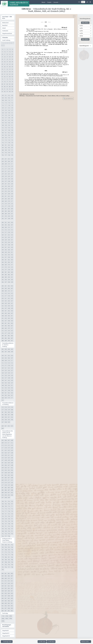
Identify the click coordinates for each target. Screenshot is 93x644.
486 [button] (9, 338)
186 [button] (9, 148)
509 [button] (6, 360)
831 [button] (12, 591)
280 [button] (3, 209)
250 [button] (9, 189)
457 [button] (6, 321)
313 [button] (6, 230)
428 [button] (3, 303)
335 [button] (12, 242)
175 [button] (12, 140)
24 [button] (12, 54)
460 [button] (3, 323)
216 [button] (3, 169)
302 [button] (9, 222)
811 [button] (12, 578)
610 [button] (6, 443)
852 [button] (3, 606)
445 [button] (6, 313)
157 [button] (6, 130)
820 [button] (3, 586)
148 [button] (3, 125)
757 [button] (6, 536)
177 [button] (6, 143)
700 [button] (3, 501)
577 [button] (3, 410)
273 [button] (6, 204)
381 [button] (6, 272)
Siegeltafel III (6, 636)
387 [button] (12, 275)
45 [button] (2, 67)
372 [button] (3, 267)
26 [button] (5, 57)
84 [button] (12, 84)
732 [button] (3, 521)
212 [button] (3, 166)
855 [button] (12, 606)
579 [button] (9, 410)
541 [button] (6, 380)
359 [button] (12, 257)
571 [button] (12, 398)
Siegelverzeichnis (7, 33)
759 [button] (3, 545)
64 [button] (12, 74)
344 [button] (3, 250)
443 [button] (12, 311)
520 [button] (3, 368)
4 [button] (8, 43)
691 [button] (9, 493)
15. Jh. (81, 33)
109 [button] (6, 100)
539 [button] (12, 378)
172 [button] (3, 140)
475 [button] (12, 331)
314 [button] (9, 230)
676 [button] (12, 483)
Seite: (80, 2)
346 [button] (9, 250)
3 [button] (6, 43)
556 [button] (3, 390)
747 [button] (12, 529)
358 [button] (9, 257)
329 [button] (6, 240)
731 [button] (12, 519)
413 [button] (6, 293)
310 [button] (9, 227)
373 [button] (6, 267)
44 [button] (12, 64)
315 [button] (12, 230)
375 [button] (12, 267)
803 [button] (12, 573)
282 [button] (9, 209)
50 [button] (2, 69)
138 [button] (9, 118)
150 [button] (9, 125)
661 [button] (3, 475)
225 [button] (6, 174)
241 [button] (6, 184)
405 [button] (6, 288)
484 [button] (3, 338)
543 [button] (12, 380)
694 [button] (6, 495)
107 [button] (12, 98)
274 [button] (9, 204)
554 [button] (9, 388)
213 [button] (6, 166)
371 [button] (12, 265)
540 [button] (3, 380)
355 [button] (12, 255)
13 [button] (10, 49)
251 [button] (12, 189)
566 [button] (9, 395)
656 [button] (12, 470)
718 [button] (9, 511)
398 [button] (9, 282)
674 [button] (6, 483)
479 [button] (12, 333)
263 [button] (12, 196)
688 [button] (12, 490)
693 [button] (3, 495)
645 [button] (3, 465)
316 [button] (3, 232)
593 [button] (3, 420)
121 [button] (6, 108)
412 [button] (3, 293)
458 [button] (9, 321)
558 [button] (9, 390)
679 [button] (9, 485)
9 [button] (4, 45)
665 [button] (3, 478)
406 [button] (9, 288)
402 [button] (9, 286)
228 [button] (3, 176)
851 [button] (12, 603)
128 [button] (3, 113)
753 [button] (6, 534)
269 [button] (6, 201)
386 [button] (9, 275)
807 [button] (12, 576)
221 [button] (6, 171)
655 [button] (9, 470)
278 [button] (9, 206)
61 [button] (5, 74)
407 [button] (12, 288)
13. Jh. (81, 28)
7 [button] (13, 43)
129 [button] (6, 113)
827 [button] (12, 588)
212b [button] (3, 616)
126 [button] (9, 110)
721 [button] (6, 514)
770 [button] (12, 550)
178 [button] (9, 143)
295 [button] (12, 216)
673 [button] (3, 483)
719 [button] (12, 511)
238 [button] (9, 181)
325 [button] (6, 237)
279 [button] (12, 206)
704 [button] (3, 504)
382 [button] (9, 272)
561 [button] (6, 393)
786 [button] (12, 560)
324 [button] (3, 237)
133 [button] (6, 115)
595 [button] (9, 420)
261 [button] (6, 196)
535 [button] (12, 375)
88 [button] (10, 87)
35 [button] (2, 62)
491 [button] (12, 341)
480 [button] (3, 336)
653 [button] (3, 470)
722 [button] (9, 514)
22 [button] (7, 54)
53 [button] (10, 69)
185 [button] (6, 148)
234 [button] (9, 179)
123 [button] (12, 108)
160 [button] (3, 133)
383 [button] (12, 272)
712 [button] (3, 509)
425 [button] (6, 301)
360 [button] (3, 260)
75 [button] (2, 82)
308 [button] (3, 227)
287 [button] (12, 211)
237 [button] (6, 181)
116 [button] (3, 105)
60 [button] (2, 74)
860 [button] (3, 611)
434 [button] (9, 306)
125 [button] (6, 110)
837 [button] (6, 596)
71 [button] (5, 79)
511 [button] (12, 360)
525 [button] (6, 370)
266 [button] (9, 199)
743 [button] (12, 526)
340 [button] (3, 247)
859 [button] (12, 608)
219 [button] (12, 169)
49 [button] (12, 67)
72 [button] (7, 79)
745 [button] (6, 529)
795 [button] (3, 567)
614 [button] (6, 445)
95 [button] (2, 92)
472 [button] (3, 331)
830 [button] (9, 591)
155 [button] (12, 128)
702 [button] (9, 501)
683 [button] (9, 488)
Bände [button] (44, 2)
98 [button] (10, 92)
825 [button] (6, 588)
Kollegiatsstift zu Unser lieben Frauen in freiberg (7, 540)
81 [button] (5, 84)
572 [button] (3, 400)
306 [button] (9, 225)
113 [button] (6, 103)
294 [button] (9, 216)
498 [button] (9, 352)
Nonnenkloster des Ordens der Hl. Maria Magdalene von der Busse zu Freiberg (8, 434)
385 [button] (6, 275)
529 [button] (6, 373)
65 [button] (2, 77)
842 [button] (9, 598)
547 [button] (12, 383)
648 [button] (12, 465)
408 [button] (3, 291)
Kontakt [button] (56, 2)
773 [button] (9, 552)
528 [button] (3, 373)
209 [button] (6, 164)
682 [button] (6, 488)
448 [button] (3, 316)
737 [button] (6, 524)
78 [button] (10, 82)
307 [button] (12, 225)
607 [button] (9, 440)
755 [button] (12, 534)
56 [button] (5, 72)
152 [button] (3, 128)
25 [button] (2, 57)
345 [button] (6, 250)
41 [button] (5, 64)
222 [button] (9, 171)
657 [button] (3, 473)
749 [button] (6, 531)
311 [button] (12, 227)
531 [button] (12, 373)
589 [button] (3, 417)
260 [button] (3, 196)
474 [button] (9, 331)
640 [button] (12, 460)
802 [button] (9, 573)
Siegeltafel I (6, 631)
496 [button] (3, 352)
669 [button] (3, 480)
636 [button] (12, 458)
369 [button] (6, 265)
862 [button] (9, 611)
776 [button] (6, 555)
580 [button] (12, 410)
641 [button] (3, 463)
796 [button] (6, 567)
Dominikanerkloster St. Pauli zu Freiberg (8, 345)
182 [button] (9, 145)
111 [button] (12, 100)
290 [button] (9, 214)
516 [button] (3, 365)
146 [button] (9, 123)
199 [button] (12, 155)
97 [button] (7, 92)
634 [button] (6, 458)
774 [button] (12, 552)
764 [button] (6, 547)
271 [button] (12, 201)
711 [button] (12, 506)
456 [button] (3, 321)
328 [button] (3, 240)
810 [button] (9, 578)
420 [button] (3, 298)
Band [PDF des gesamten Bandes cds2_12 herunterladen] (51, 642)
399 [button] (12, 282)
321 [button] (6, 235)
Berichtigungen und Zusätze (7, 626)
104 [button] (3, 98)
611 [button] (9, 443)
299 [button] (12, 219)
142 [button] (9, 120)
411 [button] (12, 291)
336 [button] (3, 245)
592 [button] (12, 417)
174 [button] (9, 140)
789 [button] (9, 562)
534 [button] (9, 375)
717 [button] (6, 511)
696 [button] (12, 495)
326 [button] (9, 237)
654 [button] (6, 470)
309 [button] (6, 227)
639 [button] (9, 460)
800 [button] (3, 573)
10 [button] (2, 49)
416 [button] (3, 296)
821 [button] (6, 586)
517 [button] (6, 365)
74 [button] (12, 79)
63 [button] (10, 74)
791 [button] (3, 565)
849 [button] (6, 603)
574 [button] (6, 407)
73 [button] (10, 79)
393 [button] (6, 280)
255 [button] (12, 191)
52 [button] (7, 69)
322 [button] (9, 235)
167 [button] (12, 135)
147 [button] (12, 123)
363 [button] (12, 260)
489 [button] (6, 341)
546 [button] (9, 383)
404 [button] (3, 288)
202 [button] (9, 159)
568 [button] (3, 398)
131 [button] (12, 113)
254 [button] (9, 191)
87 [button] (7, 87)
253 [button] (6, 191)
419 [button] (12, 296)
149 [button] (6, 125)
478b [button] (11, 618)
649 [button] (3, 468)
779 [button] (3, 557)
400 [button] (3, 286)
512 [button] (3, 363)
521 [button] (6, 368)
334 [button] (9, 242)
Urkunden (5, 38)
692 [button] (12, 493)
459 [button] (12, 321)
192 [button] (3, 153)
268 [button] (3, 201)
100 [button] (3, 95)
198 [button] (9, 155)
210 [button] (9, 164)
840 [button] (3, 598)
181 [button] (6, 145)
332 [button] (3, 242)
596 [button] (12, 420)
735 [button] (12, 521)
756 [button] (3, 536)
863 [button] (12, 611)
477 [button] (6, 333)
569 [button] (6, 398)
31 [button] (5, 59)
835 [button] (12, 593)
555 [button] (12, 388)
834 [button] (9, 593)
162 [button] (9, 133)
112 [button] (3, 103)
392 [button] (3, 280)
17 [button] (7, 52)
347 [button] (12, 250)
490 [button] (9, 341)
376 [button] (3, 270)
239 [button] (12, 181)
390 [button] (9, 277)
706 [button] (9, 504)
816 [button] (3, 583)
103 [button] (12, 95)
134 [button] (9, 115)
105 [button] (6, 98)
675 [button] (9, 483)
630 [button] (6, 455)
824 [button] (3, 588)
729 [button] (6, 519)
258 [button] (9, 194)
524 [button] (3, 370)
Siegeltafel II (6, 633)
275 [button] (12, 204)
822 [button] (9, 586)
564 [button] (3, 395)
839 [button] (12, 596)
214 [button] (9, 166)
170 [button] (9, 138)
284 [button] (3, 211)
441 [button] (6, 311)
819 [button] (12, 583)
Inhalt (4, 28)
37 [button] (7, 62)
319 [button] (12, 232)
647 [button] (9, 465)
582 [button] (6, 412)
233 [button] (6, 179)
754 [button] (9, 534)
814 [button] (9, 581)
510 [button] (9, 360)
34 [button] (12, 59)
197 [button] (6, 155)
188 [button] (3, 150)
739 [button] (12, 524)
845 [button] (6, 601)
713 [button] (6, 509)
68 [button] (10, 77)
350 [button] (9, 252)
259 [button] (12, 194)
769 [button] (9, 550)
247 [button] (12, 186)
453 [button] (6, 318)
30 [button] (2, 59)
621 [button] (3, 450)
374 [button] (9, 267)
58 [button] (10, 72)
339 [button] (12, 245)
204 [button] (3, 161)
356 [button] (3, 257)
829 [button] (6, 591)
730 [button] (9, 519)
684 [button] (12, 488)
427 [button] (12, 301)
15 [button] (2, 52)
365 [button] (6, 262)
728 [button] (3, 519)
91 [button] (5, 89)
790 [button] (12, 562)
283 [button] (12, 209)
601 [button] (6, 426)
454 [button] (9, 318)
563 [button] (12, 393)
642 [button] (6, 463)
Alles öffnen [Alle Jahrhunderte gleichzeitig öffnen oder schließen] (85, 23)
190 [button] (9, 150)
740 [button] (3, 526)
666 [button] (6, 478)
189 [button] (6, 150)
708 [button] (3, 506)
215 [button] (12, 166)
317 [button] (6, 232)
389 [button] (6, 277)
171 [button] (12, 138)
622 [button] (6, 450)
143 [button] (12, 120)
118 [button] (9, 105)
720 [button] (3, 514)
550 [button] (9, 385)
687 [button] (9, 490)
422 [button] (9, 298)
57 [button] (7, 72)
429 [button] (6, 303)
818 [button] (9, 583)
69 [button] (12, 77)
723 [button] (12, 514)
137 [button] (6, 118)
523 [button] (12, 368)
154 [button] (9, 128)
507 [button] (12, 358)
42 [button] (7, 64)
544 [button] (3, 383)
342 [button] (9, 247)
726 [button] (9, 516)
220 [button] (3, 171)
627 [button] (9, 453)
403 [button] (12, 286)
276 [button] (3, 206)
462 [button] (9, 323)
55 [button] (2, 72)
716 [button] (3, 511)
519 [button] (12, 365)
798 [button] (12, 567)
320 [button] (3, 235)
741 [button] (6, 526)
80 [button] (2, 84)
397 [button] (6, 282)
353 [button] (6, 255)
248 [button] (3, 189)
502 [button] (9, 356)
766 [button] (12, 547)
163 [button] (12, 133)
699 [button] (9, 498)
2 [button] (4, 43)
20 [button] (2, 54)
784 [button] (6, 560)
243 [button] (12, 184)
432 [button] (3, 306)
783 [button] (3, 560)
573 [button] (3, 407)
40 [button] (2, 64)
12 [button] (7, 49)
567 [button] (12, 395)
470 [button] (9, 328)
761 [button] (9, 545)
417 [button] (6, 296)
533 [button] (6, 375)
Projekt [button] (49, 2)
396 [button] (3, 282)
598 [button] (6, 422)
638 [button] (6, 460)
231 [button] (12, 176)
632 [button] (12, 455)
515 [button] (12, 363)
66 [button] (5, 77)
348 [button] (3, 252)
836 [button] (3, 596)
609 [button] (3, 443)
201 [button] (6, 159)
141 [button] (6, 120)
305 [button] (6, 225)
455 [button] (12, 318)
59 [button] (12, 72)
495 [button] (12, 349)
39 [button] (12, 62)
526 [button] (9, 370)
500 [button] (3, 356)
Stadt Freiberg (6, 40)
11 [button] (5, 49)
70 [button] (2, 79)
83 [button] (10, 84)
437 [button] (6, 308)
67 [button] (7, 77)
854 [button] (9, 606)
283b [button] (11, 616)
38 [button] (10, 62)
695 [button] (9, 495)
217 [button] (6, 169)
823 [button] (12, 586)
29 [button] (12, 57)
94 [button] (12, 89)
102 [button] (9, 95)
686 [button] (6, 490)
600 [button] (3, 426)
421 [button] (6, 298)
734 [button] (9, 521)
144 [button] (3, 123)
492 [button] (3, 349)
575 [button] (9, 407)
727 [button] (12, 516)
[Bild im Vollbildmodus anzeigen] (74, 16)
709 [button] (6, 506)
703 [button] (12, 501)
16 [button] (5, 52)
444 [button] (3, 313)
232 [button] (3, 179)
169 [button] (6, 138)
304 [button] (3, 225)
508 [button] (3, 360)
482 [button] (9, 336)
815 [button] (12, 581)
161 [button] (6, 133)
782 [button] (12, 557)
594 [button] (6, 420)
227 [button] (12, 174)
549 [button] (6, 385)
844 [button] (3, 601)
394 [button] (9, 280)
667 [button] (9, 478)
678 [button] (6, 485)
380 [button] (3, 272)
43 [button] (10, 64)
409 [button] (6, 291)
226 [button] (9, 174)
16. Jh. (81, 36)
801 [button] (6, 573)
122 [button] (9, 108)
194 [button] (9, 153)
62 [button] (7, 74)
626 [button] (6, 453)
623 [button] (9, 450)
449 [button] (6, 316)
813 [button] (6, 581)
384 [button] (3, 275)
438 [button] (9, 308)
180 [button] (3, 145)
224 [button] (3, 174)
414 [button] (9, 293)
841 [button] (6, 598)
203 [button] (12, 159)
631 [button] (9, 455)
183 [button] (12, 145)
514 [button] (9, 363)
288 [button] (3, 214)
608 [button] (12, 440)
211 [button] (12, 164)
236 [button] (3, 181)
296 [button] (3, 219)
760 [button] (6, 545)
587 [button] (9, 415)
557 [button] (6, 390)
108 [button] (3, 100)
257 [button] (6, 194)
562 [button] (9, 393)
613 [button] (3, 445)
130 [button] (9, 113)
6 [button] (11, 43)
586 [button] (6, 415)
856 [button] (3, 608)
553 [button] (6, 388)
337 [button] (6, 245)
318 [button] (9, 232)
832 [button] (3, 593)
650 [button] (6, 468)
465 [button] (6, 326)
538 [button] (9, 378)
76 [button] (5, 82)
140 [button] (3, 120)
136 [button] (3, 118)
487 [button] (12, 338)
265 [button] (6, 199)
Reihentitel (5, 23)
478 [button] (9, 333)
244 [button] (3, 186)
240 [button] (3, 184)
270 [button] (9, 201)
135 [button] (12, 115)
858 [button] (9, 608)
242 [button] (9, 184)
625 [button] (3, 453)
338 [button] (9, 245)
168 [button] (3, 138)
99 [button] (12, 92)
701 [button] (6, 501)
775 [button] (3, 555)
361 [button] (6, 260)
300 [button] (3, 222)
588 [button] (12, 415)
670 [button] (6, 480)
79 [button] (12, 82)
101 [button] (6, 95)
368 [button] (3, 265)
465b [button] (7, 618)
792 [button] (6, 565)
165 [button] (6, 135)
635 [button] (9, 458)
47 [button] (7, 67)
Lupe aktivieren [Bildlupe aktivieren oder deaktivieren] (68, 98)
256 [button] (3, 194)
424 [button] (3, 301)
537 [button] (6, 378)
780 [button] (6, 557)
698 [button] (6, 498)
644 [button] (12, 463)
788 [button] (6, 562)
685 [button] (3, 490)
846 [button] (9, 601)
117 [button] (6, 105)
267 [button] (12, 199)
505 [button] (6, 358)
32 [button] (7, 59)
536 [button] (3, 378)
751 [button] (12, 531)
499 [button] (12, 352)
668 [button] (12, 478)
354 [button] (9, 255)
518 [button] (9, 365)
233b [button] (7, 616)
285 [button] (6, 211)
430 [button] (9, 303)
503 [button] (12, 356)
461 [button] (6, 323)
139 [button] (12, 118)
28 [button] (10, 57)
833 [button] (6, 593)
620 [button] (12, 448)
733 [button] (6, 521)
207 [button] (12, 161)
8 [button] (2, 45)
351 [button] (12, 252)
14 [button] (12, 49)
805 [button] (6, 576)
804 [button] (3, 576)
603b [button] (3, 621)
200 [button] (3, 159)
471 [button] (12, 328)
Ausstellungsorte (84, 46)
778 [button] (12, 555)
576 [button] (12, 407)
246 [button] (9, 186)
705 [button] (6, 504)
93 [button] (10, 89)
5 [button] (9, 43)
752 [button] (3, 534)
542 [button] (9, 380)
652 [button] (12, 468)
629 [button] (3, 455)
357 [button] (6, 257)
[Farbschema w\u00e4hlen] (90, 2)
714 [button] (9, 509)
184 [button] (3, 148)
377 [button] (6, 270)
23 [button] (10, 54)
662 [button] (6, 475)
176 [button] (3, 143)
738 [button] (9, 524)
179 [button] (12, 143)
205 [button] (6, 161)
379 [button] (12, 270)
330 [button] (9, 240)
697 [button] (3, 498)
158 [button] (9, 130)
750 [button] (9, 531)
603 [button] (12, 426)
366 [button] (9, 262)
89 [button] (12, 87)
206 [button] (9, 161)
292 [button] (3, 216)
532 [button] (3, 375)
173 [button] (6, 140)
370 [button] (9, 265)
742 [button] (9, 526)
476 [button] (3, 333)
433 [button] (6, 306)
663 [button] (9, 475)
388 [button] (3, 277)
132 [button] (3, 115)
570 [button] (9, 398)
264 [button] (3, 199)
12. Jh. (81, 26)
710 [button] (9, 506)
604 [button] (3, 428)
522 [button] (9, 368)
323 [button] (12, 235)
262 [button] (9, 196)
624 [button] (12, 450)
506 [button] (9, 358)
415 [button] (12, 293)
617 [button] (3, 448)
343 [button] (12, 247)
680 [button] (12, 485)
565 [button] (6, 395)
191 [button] (12, 150)
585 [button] (3, 415)
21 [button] (5, 54)
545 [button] (6, 383)
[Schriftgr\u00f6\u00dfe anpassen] (87, 2)
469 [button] (6, 328)
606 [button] (6, 440)
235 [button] (12, 179)
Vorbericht (5, 31)
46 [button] (5, 67)
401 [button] (6, 286)
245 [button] (6, 186)
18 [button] (10, 52)
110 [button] (9, 100)
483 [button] (12, 336)
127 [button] (12, 110)
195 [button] (12, 153)
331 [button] (12, 240)
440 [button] (3, 311)
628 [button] (12, 453)
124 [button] (3, 110)
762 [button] (12, 545)
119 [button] (12, 105)
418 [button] (9, 296)
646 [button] (6, 465)
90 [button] (2, 89)
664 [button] (12, 475)
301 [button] (6, 222)
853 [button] (6, 606)
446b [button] (3, 618)
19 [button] (12, 52)
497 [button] (6, 352)
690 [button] (6, 493)
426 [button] (9, 301)
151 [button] (12, 125)
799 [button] (3, 570)
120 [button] (3, 108)
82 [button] (7, 84)
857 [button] (6, 608)
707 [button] (12, 504)
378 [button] (9, 270)
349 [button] (6, 252)
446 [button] (9, 313)
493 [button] (6, 349)
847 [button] (12, 601)
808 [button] (3, 578)
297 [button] (6, 219)
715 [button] (12, 509)
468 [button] (3, 328)
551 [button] (12, 385)
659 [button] (9, 473)
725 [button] (6, 516)
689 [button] (3, 493)
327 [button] (12, 237)
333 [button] (6, 242)
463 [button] (12, 323)
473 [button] (6, 331)
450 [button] (9, 316)
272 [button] (3, 204)
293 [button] (6, 216)
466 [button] (9, 326)
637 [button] (3, 460)
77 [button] (7, 82)
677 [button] (3, 485)
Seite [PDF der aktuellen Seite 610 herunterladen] (42, 642)
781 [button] (9, 557)
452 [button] (3, 318)
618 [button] (6, 448)
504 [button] (3, 358)
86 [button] (5, 87)
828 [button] (3, 591)
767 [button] (3, 550)
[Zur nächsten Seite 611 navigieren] (86, 642)
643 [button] (9, 463)
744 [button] (3, 529)
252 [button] (3, 191)
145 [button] (6, 123)
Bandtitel (5, 25)
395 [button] (12, 280)
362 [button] (9, 260)
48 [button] (10, 67)
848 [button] (3, 603)
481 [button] (6, 336)
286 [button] (9, 211)
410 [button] (9, 291)
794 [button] (12, 565)
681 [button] (3, 488)
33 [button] (10, 59)
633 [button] (3, 458)
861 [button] (6, 611)
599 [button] (9, 422)
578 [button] (6, 410)
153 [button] (6, 128)
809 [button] (6, 578)
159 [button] (12, 130)
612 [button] (12, 443)
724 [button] (3, 516)
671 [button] (9, 480)
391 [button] (12, 277)
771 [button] (3, 552)
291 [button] (12, 214)
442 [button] (9, 311)
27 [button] (7, 57)
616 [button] (12, 445)
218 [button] (9, 169)
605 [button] (3, 440)
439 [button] (12, 308)
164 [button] (3, 135)
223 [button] (12, 171)
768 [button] (6, 550)
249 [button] (6, 189)
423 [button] (12, 298)
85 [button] (2, 87)
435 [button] (12, 306)
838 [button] (9, 596)
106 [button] (9, 98)
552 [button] (3, 388)
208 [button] (3, 164)
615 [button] (9, 445)
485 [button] (6, 338)
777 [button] (9, 555)
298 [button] (9, 219)
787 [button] (3, 562)
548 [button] (3, 385)
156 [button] (3, 130)
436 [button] (3, 308)
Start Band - (7, 17)
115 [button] (12, 103)
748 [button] (3, 531)
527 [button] (12, 370)
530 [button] (9, 373)
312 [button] (3, 230)
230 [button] (9, 176)
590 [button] (6, 417)
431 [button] (12, 303)
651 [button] (9, 468)
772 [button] (6, 552)
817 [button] (6, 583)
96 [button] (5, 92)
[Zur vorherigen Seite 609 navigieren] (7, 642)
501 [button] (6, 356)
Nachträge (5, 613)
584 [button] (12, 412)
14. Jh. (81, 31)
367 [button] (12, 262)
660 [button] (12, 473)
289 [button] (6, 214)
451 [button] (12, 316)
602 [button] (9, 426)
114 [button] (9, 103)
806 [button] (9, 576)
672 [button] (12, 480)
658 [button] (6, 473)
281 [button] (6, 209)
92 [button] (7, 89)
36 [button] (5, 62)
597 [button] (3, 422)
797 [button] (9, 567)
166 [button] (9, 135)
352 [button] (3, 255)
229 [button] (6, 176)
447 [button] (12, 313)
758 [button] (9, 536)
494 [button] (9, 349)
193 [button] (6, 153)
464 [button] (3, 326)
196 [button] (3, 155)
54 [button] (12, 69)
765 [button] (9, 547)
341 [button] (6, 247)
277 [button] (6, 206)
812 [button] (3, 581)
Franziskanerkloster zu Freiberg (8, 404)
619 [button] (9, 448)
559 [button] (12, 390)
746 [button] (9, 529)
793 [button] (9, 565)
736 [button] (3, 524)
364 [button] (3, 262)
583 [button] (9, 412)
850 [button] (9, 603)
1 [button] (2, 43)
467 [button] (12, 326)
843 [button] (12, 598)
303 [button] (12, 222)
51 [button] (5, 69)
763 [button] (3, 547)
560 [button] (3, 393)
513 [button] (6, 363)
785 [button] (9, 560)
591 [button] (9, 417)
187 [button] (12, 148)
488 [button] (3, 341)
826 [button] (9, 588)
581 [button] (3, 412)
